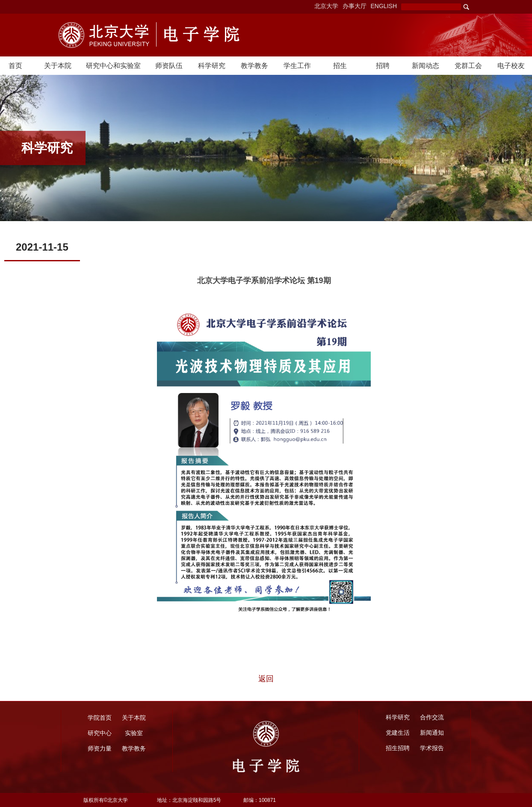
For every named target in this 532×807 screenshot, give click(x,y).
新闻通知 (432, 733)
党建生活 (398, 733)
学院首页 (100, 718)
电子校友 (511, 66)
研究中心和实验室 (113, 66)
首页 (15, 66)
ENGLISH (384, 6)
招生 (340, 66)
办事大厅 (355, 6)
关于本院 (58, 66)
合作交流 (432, 717)
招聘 (383, 66)
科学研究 (212, 66)
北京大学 (326, 6)
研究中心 (100, 733)
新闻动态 (426, 66)
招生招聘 (398, 748)
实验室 (134, 733)
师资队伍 (169, 66)
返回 (266, 679)
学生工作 (297, 66)
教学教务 (254, 66)
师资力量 (100, 748)
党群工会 (468, 66)
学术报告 (432, 748)
